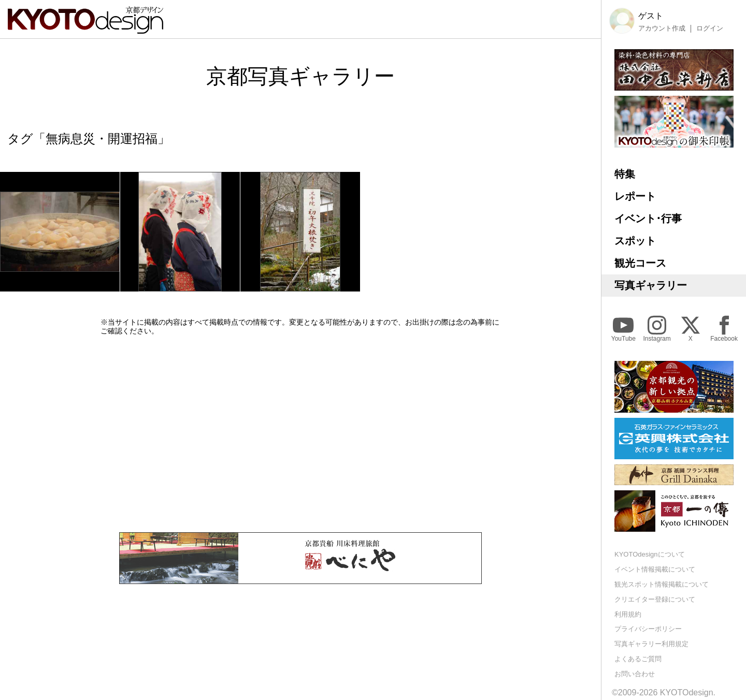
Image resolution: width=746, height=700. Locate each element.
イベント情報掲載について (655, 569)
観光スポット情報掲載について (662, 584)
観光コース (640, 263)
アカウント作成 (662, 28)
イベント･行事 (648, 218)
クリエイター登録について (655, 599)
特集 (625, 174)
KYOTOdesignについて (650, 554)
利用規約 (628, 614)
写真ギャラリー (651, 285)
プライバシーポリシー (648, 629)
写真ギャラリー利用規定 (651, 644)
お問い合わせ (635, 674)
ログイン (710, 28)
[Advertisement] (300, 434)
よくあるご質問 (638, 659)
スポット (635, 241)
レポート (635, 196)
